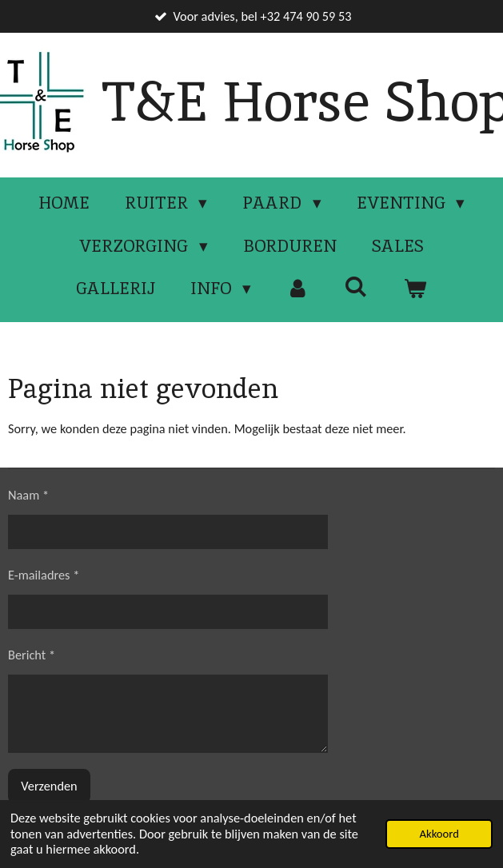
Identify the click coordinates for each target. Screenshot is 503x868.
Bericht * (32, 655)
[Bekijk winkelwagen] (415, 289)
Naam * (28, 495)
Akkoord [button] (439, 834)
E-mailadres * (44, 575)
